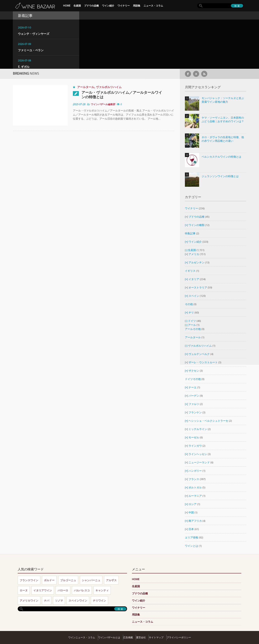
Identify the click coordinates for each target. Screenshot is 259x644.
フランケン (195, 412)
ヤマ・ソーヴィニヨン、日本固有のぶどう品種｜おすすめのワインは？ (223, 120)
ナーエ (193, 387)
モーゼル (194, 437)
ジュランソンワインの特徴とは (220, 176)
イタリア (194, 279)
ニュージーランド (199, 462)
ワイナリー (124, 6)
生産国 (77, 6)
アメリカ (194, 254)
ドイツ (192, 321)
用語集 (137, 6)
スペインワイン (78, 600)
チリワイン (99, 600)
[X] (196, 74)
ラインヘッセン (198, 454)
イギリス (190, 271)
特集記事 (190, 233)
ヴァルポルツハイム (109, 87)
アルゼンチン (197, 262)
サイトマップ (156, 637)
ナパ (47, 600)
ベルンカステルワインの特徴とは (221, 157)
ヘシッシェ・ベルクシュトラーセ (208, 421)
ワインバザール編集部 (103, 104)
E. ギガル (24, 67)
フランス (194, 479)
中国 (192, 512)
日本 (191, 529)
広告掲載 (128, 637)
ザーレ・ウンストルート (203, 362)
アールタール (86, 87)
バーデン (194, 396)
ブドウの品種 (91, 6)
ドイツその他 (193, 379)
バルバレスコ (82, 590)
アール (192, 325)
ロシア (193, 504)
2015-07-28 (79, 104)
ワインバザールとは (109, 637)
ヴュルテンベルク (199, 354)
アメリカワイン (29, 600)
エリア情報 (192, 537)
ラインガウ (195, 446)
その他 (189, 304)
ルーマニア (195, 496)
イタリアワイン (43, 590)
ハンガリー (195, 471)
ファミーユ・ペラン (31, 50)
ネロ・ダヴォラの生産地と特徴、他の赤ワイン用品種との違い (223, 139)
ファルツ (194, 404)
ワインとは (192, 546)
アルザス (111, 580)
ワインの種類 (196, 225)
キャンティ (102, 590)
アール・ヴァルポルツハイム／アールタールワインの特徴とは (122, 95)
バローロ (63, 590)
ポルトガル (195, 487)
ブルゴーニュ (68, 580)
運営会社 (141, 637)
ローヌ (24, 590)
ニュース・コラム (153, 6)
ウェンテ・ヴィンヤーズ (34, 34)
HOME (67, 6)
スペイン (194, 296)
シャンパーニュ (91, 580)
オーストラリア (198, 287)
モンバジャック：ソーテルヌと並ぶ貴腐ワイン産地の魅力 (223, 100)
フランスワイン (29, 580)
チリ (191, 312)
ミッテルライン (198, 429)
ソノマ (59, 600)
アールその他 (193, 329)
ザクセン (194, 371)
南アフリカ (195, 521)
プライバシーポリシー (179, 637)
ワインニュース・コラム (82, 637)
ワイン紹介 (108, 6)
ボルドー (49, 580)
